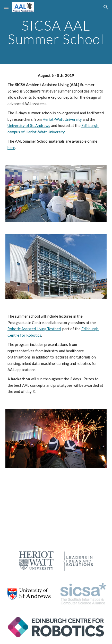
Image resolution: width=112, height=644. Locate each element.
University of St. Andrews (29, 126)
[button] (6, 7)
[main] (56, 32)
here (11, 148)
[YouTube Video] (56, 510)
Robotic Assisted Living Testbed (34, 329)
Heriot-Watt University (62, 119)
